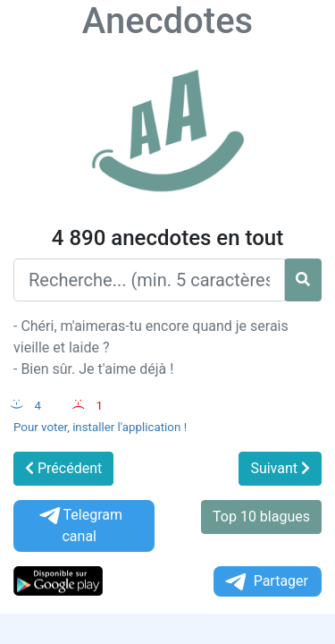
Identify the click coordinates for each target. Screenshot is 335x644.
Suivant (280, 468)
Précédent (63, 468)
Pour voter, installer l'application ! (100, 427)
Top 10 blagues (261, 517)
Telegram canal (80, 525)
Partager (265, 582)
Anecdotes (167, 21)
